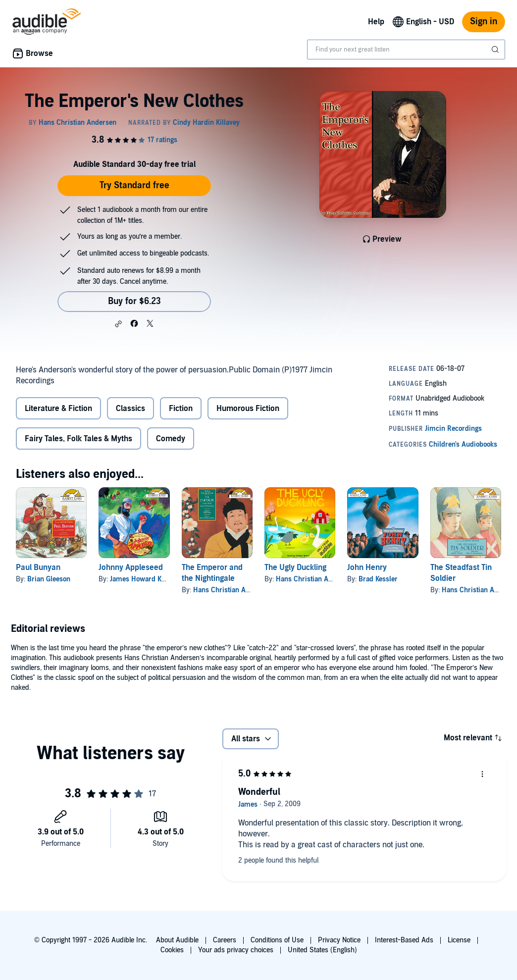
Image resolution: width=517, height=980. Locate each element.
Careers (225, 940)
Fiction (181, 409)
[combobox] (406, 50)
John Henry (367, 567)
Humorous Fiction (248, 409)
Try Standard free (134, 185)
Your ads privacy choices (236, 950)
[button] (118, 324)
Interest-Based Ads (404, 940)
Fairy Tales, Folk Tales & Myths (78, 439)
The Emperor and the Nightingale (212, 573)
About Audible (177, 940)
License (459, 940)
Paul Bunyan (38, 567)
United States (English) (322, 950)
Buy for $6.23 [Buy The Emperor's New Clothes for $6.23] (134, 301)
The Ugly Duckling (295, 567)
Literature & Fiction (58, 409)
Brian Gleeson (49, 579)
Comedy (171, 439)
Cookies (172, 950)
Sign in (484, 22)
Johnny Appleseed (131, 567)
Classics (130, 409)
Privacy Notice (339, 940)
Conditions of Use (277, 940)
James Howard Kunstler (147, 579)
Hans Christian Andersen (232, 590)
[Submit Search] (496, 50)
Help (376, 22)
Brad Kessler (378, 579)
